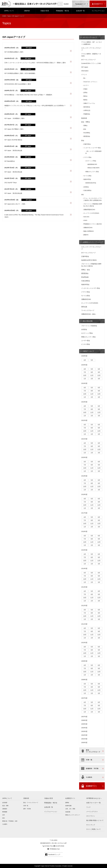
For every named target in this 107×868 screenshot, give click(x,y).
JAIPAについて (9, 11)
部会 (83, 141)
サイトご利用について (93, 829)
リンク (88, 807)
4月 (85, 360)
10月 (85, 375)
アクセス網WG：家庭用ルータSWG (91, 55)
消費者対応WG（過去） (89, 314)
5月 (92, 360)
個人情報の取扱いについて (95, 820)
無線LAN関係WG (89, 231)
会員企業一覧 (80, 11)
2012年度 (84, 606)
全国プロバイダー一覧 (93, 803)
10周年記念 (87, 110)
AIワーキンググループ (88, 60)
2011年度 (84, 624)
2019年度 (84, 476)
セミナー (86, 85)
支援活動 (68, 812)
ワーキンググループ (88, 310)
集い (85, 78)
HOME (4, 16)
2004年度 (84, 728)
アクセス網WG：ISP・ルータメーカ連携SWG (92, 43)
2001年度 (84, 739)
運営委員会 (87, 136)
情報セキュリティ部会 (92, 172)
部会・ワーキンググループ (31, 803)
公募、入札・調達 (70, 809)
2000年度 (84, 743)
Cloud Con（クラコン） (91, 82)
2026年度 (84, 356)
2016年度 (84, 531)
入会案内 (5, 824)
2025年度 (84, 365)
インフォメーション (98, 11)
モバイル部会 (87, 176)
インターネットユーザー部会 (92, 148)
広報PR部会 (87, 144)
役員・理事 (5, 806)
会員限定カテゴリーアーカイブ (93, 242)
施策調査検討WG (92, 164)
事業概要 (5, 812)
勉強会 (85, 100)
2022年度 (84, 420)
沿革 (3, 815)
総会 (85, 129)
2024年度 (84, 383)
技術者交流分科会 (91, 183)
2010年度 (84, 643)
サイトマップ (91, 825)
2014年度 (84, 568)
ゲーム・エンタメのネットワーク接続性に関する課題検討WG (93, 199)
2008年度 (84, 680)
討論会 (85, 89)
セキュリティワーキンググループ (91, 49)
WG (83, 195)
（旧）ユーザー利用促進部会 (93, 152)
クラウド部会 (87, 157)
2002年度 (84, 735)
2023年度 (84, 402)
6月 (99, 369)
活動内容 (27, 11)
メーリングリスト (92, 812)
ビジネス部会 (86, 344)
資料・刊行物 (27, 809)
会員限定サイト (70, 798)
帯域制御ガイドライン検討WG (93, 224)
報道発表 (84, 118)
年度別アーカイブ (88, 351)
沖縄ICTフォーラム (89, 103)
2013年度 (84, 587)
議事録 (67, 803)
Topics (9, 16)
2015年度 (84, 550)
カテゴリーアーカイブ (90, 37)
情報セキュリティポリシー (73, 815)
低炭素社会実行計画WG (89, 260)
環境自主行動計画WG (94, 168)
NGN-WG (86, 217)
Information (85, 71)
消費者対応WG (88, 228)
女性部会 (86, 187)
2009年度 (84, 661)
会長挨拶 (5, 803)
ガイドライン (91, 816)
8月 (92, 372)
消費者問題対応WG (89, 210)
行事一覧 (26, 806)
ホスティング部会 (91, 161)
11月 (92, 375)
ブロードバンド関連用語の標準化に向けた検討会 (93, 205)
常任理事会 (87, 133)
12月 (99, 375)
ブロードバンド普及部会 (89, 326)
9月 (99, 372)
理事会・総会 (86, 270)
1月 (85, 379)
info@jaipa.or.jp (55, 849)
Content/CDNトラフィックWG (91, 63)
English (66, 4)
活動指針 (5, 809)
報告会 (85, 96)
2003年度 (84, 731)
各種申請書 (68, 806)
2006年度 (84, 720)
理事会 (85, 126)
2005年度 (84, 724)
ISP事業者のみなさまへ (94, 798)
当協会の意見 (45, 11)
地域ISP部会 (87, 179)
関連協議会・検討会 (63, 11)
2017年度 (84, 513)
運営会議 (84, 307)
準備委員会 (87, 114)
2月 (92, 379)
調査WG (86, 235)
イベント (84, 74)
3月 (99, 379)
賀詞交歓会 (87, 107)
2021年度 (84, 439)
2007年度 (84, 698)
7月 (85, 372)
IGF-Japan (85, 67)
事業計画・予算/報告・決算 (10, 821)
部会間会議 (85, 277)
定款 (3, 818)
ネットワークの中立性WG (91, 213)
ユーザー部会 (86, 341)
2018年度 (84, 494)
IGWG (85, 220)
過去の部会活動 (88, 321)
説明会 (85, 93)
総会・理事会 (86, 122)
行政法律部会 (87, 190)
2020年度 (84, 457)
